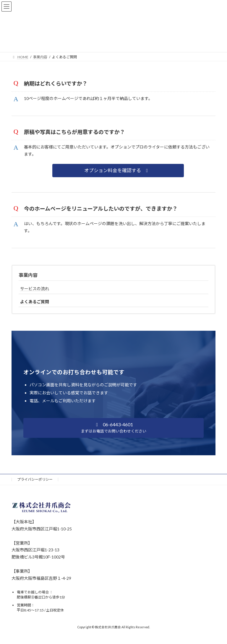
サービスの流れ (35, 289)
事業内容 (28, 275)
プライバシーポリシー (35, 479)
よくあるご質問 (35, 302)
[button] (118, 171)
